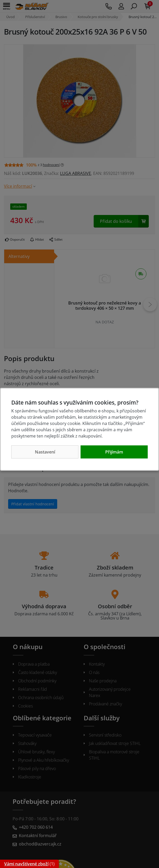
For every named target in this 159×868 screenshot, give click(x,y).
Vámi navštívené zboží (26, 864)
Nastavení (45, 452)
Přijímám (114, 452)
